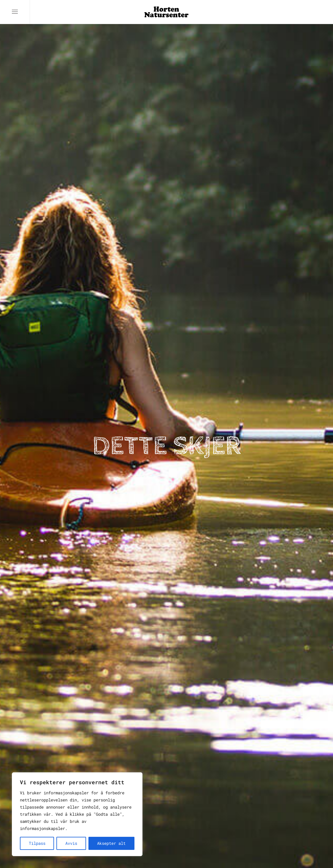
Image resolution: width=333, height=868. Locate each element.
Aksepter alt (111, 843)
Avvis (71, 843)
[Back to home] (166, 12)
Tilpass (37, 843)
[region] (77, 814)
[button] (15, 12)
